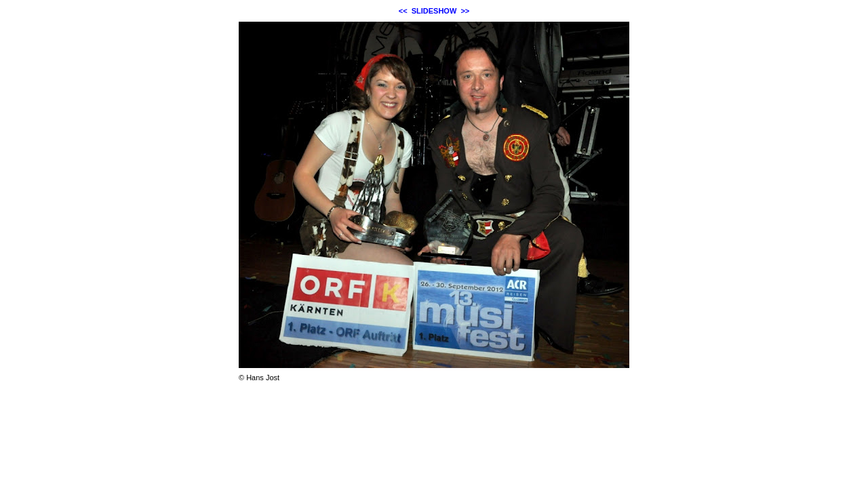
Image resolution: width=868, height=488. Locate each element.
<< (403, 11)
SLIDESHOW (434, 11)
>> (465, 11)
